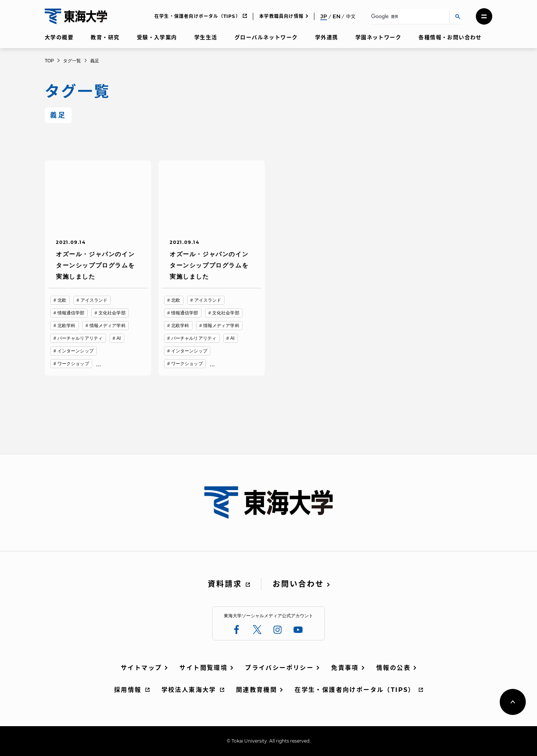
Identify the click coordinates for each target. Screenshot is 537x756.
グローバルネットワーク (266, 37)
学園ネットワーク (378, 37)
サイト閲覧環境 (203, 668)
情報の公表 (393, 668)
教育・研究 (105, 37)
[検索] (407, 17)
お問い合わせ (298, 584)
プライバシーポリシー (279, 668)
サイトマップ (141, 668)
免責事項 (345, 668)
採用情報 (128, 690)
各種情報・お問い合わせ (450, 37)
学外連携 (327, 37)
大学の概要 (59, 37)
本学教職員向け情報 (281, 16)
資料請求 (225, 584)
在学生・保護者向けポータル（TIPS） (197, 16)
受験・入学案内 (157, 37)
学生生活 (206, 37)
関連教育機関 (257, 690)
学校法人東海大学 (189, 690)
